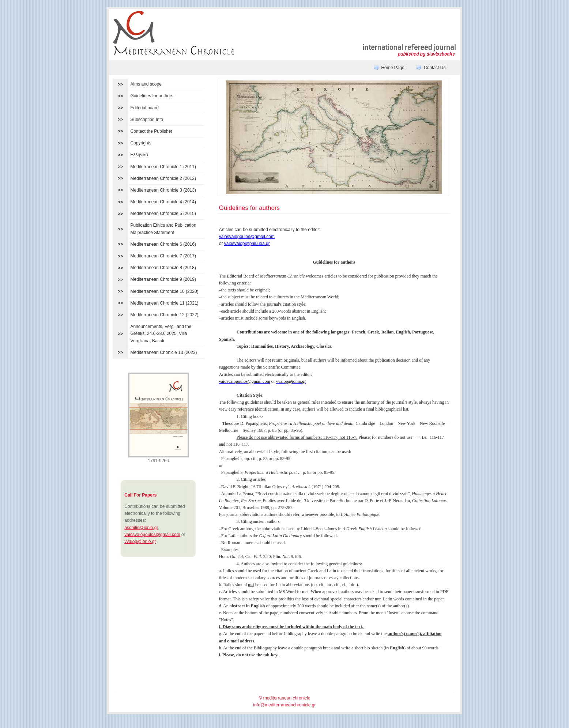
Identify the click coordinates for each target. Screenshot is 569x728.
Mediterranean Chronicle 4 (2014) (163, 202)
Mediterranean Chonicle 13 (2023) (164, 352)
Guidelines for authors (152, 96)
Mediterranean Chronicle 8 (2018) (163, 268)
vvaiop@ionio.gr (140, 542)
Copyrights (141, 143)
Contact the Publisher (152, 131)
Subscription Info (147, 120)
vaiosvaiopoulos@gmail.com (152, 535)
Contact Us (435, 68)
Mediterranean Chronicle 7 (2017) (163, 256)
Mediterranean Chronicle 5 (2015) (163, 214)
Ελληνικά (139, 155)
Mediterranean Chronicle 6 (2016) (163, 244)
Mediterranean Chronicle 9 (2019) (163, 279)
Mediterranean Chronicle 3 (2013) (163, 190)
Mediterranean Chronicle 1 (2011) (163, 167)
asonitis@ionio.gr (141, 528)
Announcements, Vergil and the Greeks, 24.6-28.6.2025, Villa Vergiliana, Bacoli (161, 333)
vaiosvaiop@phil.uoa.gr (247, 244)
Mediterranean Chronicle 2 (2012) (163, 178)
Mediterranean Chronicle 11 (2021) (165, 303)
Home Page (393, 68)
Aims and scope (146, 84)
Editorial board (145, 108)
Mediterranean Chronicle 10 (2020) (165, 291)
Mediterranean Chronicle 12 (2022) (165, 315)
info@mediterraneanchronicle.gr (285, 705)
